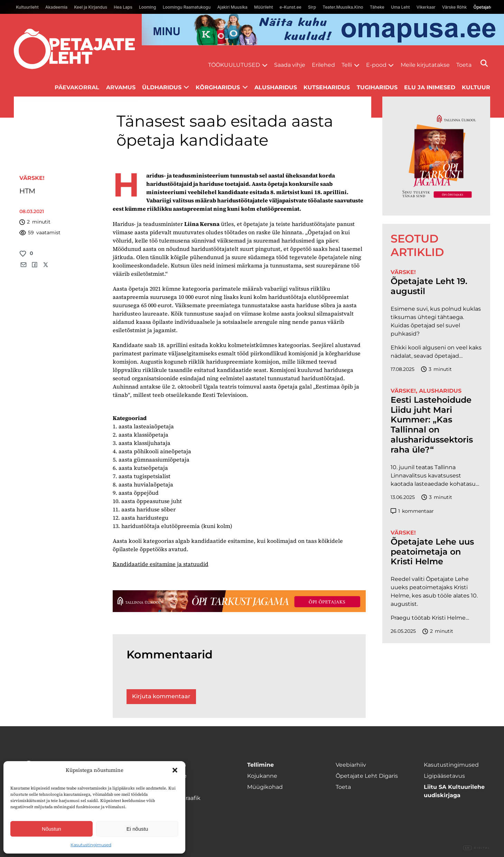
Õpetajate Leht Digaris (367, 776)
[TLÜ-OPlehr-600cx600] (436, 156)
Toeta (464, 65)
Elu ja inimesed (430, 87)
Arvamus (121, 87)
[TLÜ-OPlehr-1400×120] (239, 601)
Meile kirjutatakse (425, 65)
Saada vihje (290, 65)
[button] (175, 770)
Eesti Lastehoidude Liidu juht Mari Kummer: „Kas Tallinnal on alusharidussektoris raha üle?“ (432, 425)
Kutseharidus (327, 87)
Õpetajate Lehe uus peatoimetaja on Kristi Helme (432, 552)
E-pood (376, 65)
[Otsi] (484, 63)
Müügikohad (265, 787)
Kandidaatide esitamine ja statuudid (161, 564)
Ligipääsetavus (444, 776)
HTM (27, 191)
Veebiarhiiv (351, 765)
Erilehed (323, 65)
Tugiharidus (377, 87)
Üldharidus (162, 87)
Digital (477, 848)
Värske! (32, 178)
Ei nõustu (137, 829)
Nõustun (52, 829)
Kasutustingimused (91, 845)
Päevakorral (77, 87)
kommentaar (412, 511)
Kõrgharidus (218, 87)
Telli (347, 65)
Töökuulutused (234, 65)
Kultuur (476, 87)
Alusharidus (276, 87)
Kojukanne (262, 776)
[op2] (323, 30)
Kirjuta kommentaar (161, 696)
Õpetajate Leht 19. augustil (429, 286)
